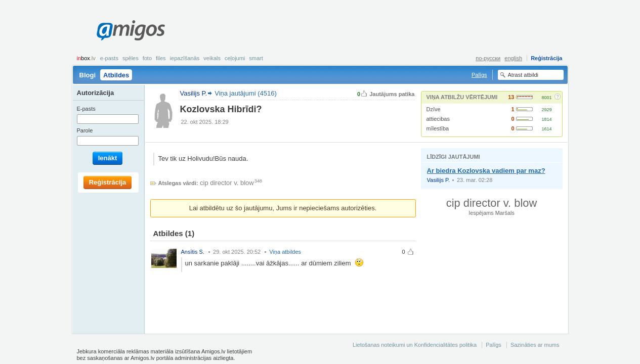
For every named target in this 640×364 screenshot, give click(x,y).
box (86, 58)
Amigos (131, 30)
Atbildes (116, 75)
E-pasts (109, 58)
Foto (147, 58)
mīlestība (438, 128)
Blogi (88, 75)
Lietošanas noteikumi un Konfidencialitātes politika (415, 345)
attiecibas (438, 119)
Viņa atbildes (285, 252)
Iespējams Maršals (492, 213)
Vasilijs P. (438, 180)
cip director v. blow (227, 183)
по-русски (488, 58)
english (513, 58)
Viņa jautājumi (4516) (246, 93)
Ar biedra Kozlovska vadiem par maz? (486, 171)
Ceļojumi (235, 58)
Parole (85, 130)
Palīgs (479, 75)
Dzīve (434, 109)
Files (161, 58)
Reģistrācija (546, 58)
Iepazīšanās (185, 58)
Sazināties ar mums (535, 345)
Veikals (212, 58)
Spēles (131, 58)
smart (256, 58)
